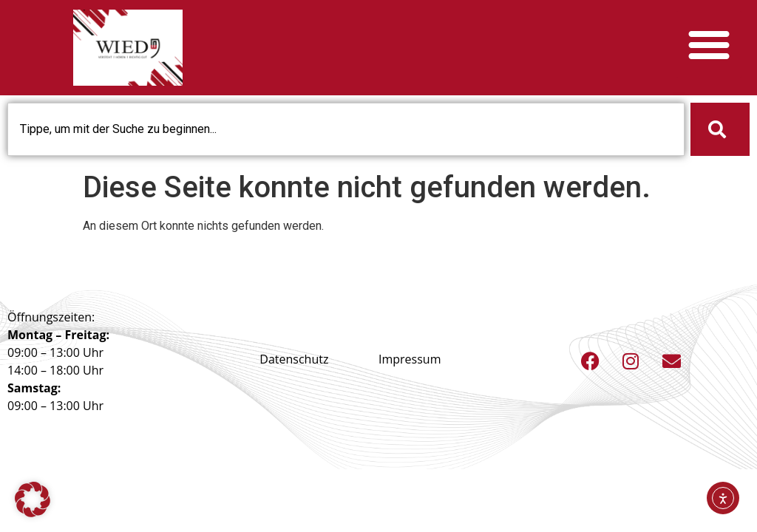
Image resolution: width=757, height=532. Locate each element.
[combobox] (346, 129)
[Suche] (720, 129)
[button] (709, 44)
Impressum (410, 359)
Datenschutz (294, 359)
